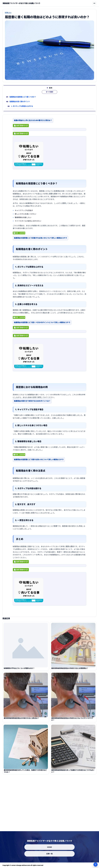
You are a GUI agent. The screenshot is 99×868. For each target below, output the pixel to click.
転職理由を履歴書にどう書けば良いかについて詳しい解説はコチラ (39, 461)
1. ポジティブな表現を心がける (22, 109)
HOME (49, 847)
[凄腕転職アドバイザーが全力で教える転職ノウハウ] (21, 3)
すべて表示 (50, 95)
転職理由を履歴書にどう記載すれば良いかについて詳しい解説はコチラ (40, 240)
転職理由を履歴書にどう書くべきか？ (23, 100)
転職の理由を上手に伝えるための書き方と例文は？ (33, 122)
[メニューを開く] (94, 3)
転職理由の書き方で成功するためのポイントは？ (32, 403)
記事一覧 (50, 854)
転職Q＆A (8, 13)
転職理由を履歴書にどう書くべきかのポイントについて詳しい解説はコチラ (42, 324)
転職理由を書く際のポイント (20, 105)
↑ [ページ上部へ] (96, 865)
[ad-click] (49, 131)
